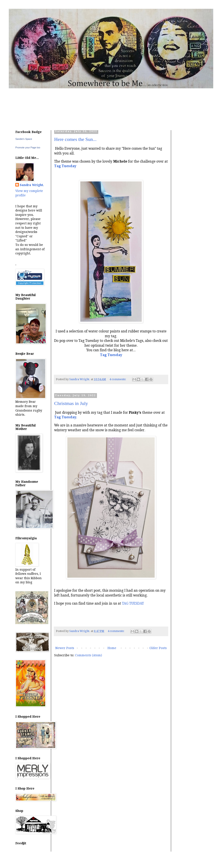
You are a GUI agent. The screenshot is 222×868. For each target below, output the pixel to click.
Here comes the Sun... (75, 139)
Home (112, 648)
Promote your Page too (28, 147)
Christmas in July (71, 403)
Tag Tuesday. (66, 417)
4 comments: (118, 379)
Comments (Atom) (89, 655)
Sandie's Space (24, 139)
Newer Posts (65, 648)
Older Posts (158, 648)
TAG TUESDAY (133, 604)
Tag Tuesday (111, 355)
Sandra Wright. (32, 185)
